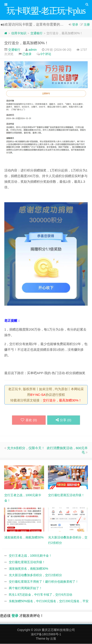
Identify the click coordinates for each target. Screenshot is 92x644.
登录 (75, 25)
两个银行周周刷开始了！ (25, 588)
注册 (87, 25)
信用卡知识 (19, 33)
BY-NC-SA (38, 395)
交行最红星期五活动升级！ (27, 562)
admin (33, 50)
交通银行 (36, 33)
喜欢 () (29, 420)
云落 (53, 639)
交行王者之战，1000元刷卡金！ (30, 556)
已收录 (27, 54)
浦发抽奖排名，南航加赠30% (29, 569)
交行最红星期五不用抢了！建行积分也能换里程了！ (44, 582)
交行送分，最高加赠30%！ (26, 43)
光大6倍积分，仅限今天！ (26, 448)
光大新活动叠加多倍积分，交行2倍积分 (35, 575)
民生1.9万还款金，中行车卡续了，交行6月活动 (40, 595)
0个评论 (46, 54)
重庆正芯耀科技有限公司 (58, 630)
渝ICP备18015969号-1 (46, 634)
